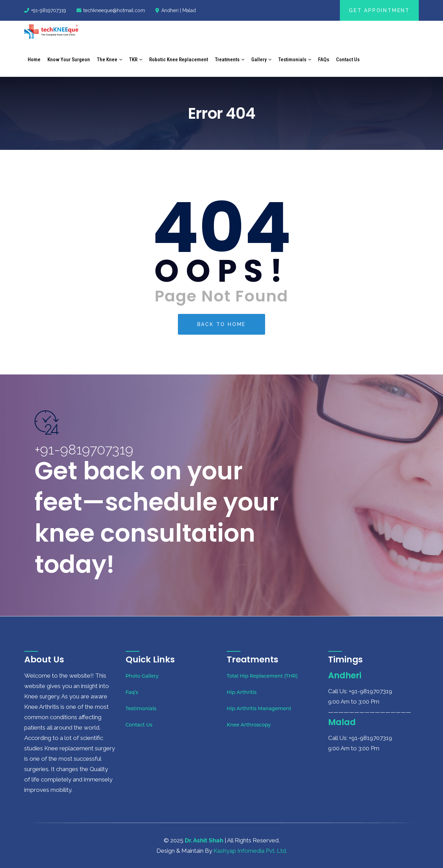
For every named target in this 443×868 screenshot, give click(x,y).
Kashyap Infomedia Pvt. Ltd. (250, 851)
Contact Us (348, 60)
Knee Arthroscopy (249, 725)
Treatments (227, 60)
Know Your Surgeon (69, 60)
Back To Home (222, 324)
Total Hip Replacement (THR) (262, 676)
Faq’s (132, 692)
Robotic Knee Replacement (179, 60)
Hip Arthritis (242, 692)
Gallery (259, 60)
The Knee (107, 60)
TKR (133, 60)
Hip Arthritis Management (259, 708)
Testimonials (292, 60)
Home (34, 60)
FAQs (324, 60)
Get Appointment (379, 10)
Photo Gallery (142, 676)
